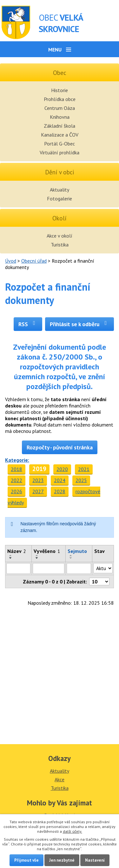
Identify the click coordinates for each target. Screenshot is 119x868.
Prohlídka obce (60, 99)
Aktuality (60, 190)
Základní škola (60, 126)
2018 (17, 469)
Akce (60, 779)
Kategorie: (17, 460)
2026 (17, 491)
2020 (62, 469)
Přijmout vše (26, 860)
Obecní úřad (34, 261)
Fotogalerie (60, 198)
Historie (60, 90)
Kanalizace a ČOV (60, 135)
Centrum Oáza (60, 108)
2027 (38, 491)
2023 (38, 480)
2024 (60, 480)
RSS (28, 324)
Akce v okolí (60, 236)
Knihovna (60, 117)
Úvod (11, 261)
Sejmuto (77, 551)
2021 (84, 469)
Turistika (60, 245)
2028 (60, 491)
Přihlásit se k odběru (79, 324)
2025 (81, 480)
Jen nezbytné (62, 860)
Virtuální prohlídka (60, 152)
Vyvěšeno (47, 551)
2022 (17, 480)
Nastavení (95, 860)
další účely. (73, 831)
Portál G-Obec (60, 144)
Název (17, 551)
